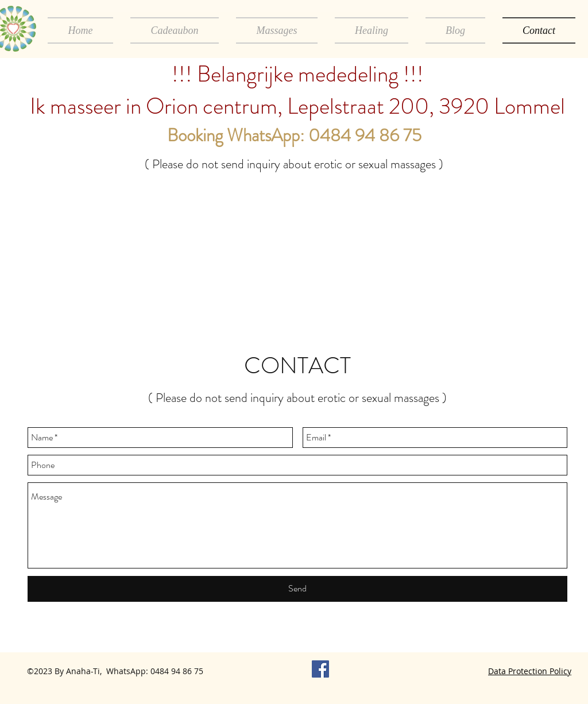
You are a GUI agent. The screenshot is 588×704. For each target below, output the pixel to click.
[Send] (297, 589)
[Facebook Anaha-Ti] (320, 669)
